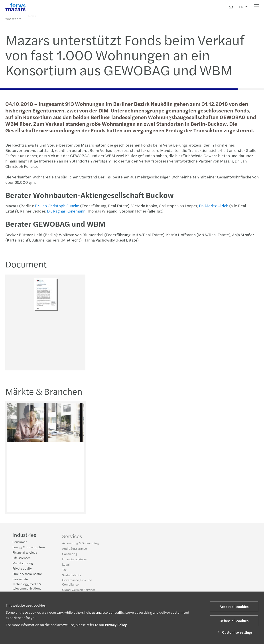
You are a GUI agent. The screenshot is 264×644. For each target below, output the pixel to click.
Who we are (13, 18)
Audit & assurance (75, 550)
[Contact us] (231, 7)
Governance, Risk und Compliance (77, 584)
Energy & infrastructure (29, 547)
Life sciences (21, 558)
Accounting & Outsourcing (80, 545)
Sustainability (72, 577)
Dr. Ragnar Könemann (66, 211)
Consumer (20, 542)
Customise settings (234, 632)
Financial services (25, 553)
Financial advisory (74, 561)
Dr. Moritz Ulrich (213, 206)
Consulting (70, 555)
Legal (66, 566)
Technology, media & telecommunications (27, 586)
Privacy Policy (116, 625)
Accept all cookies (234, 606)
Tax (64, 571)
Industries (24, 535)
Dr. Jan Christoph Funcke (57, 206)
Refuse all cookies (234, 621)
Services (72, 538)
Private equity (22, 569)
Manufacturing (23, 563)
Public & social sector (27, 574)
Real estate (20, 579)
